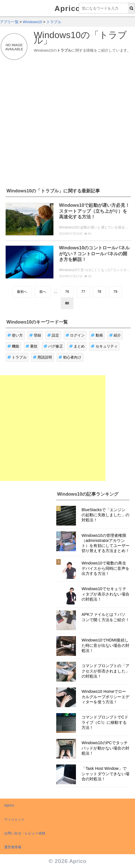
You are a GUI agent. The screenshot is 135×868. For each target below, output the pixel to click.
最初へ (22, 292)
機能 (13, 346)
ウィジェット (14, 819)
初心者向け (70, 357)
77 (83, 292)
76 (67, 292)
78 (99, 292)
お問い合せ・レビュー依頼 (25, 833)
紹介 (115, 335)
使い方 (15, 335)
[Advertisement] (53, 121)
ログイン (75, 335)
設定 (53, 335)
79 (115, 292)
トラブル (17, 357)
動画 (97, 335)
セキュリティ (104, 346)
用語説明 (43, 357)
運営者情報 (13, 847)
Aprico (67, 8)
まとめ (77, 346)
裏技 (32, 346)
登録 (35, 335)
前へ (43, 292)
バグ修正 (53, 346)
